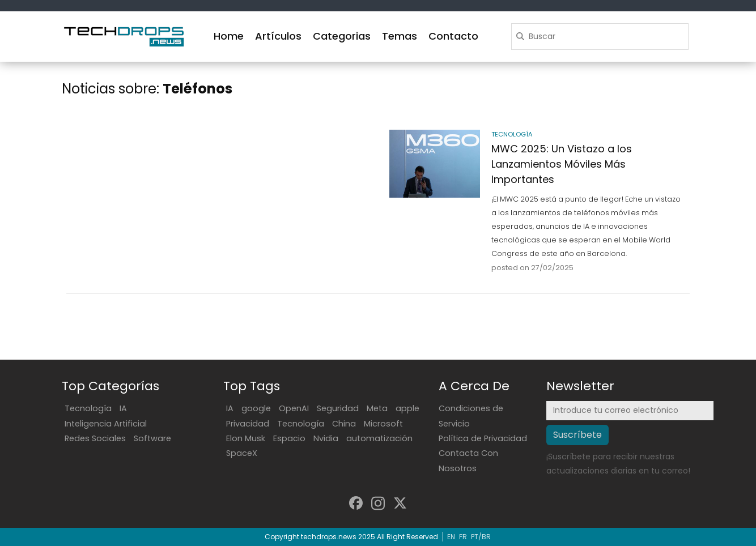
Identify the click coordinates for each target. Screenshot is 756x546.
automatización (379, 438)
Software (152, 438)
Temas (400, 36)
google (256, 408)
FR (463, 537)
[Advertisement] (219, 172)
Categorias (342, 36)
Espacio (289, 438)
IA (123, 408)
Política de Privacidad (483, 438)
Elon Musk (246, 438)
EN (451, 537)
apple (407, 408)
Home (229, 36)
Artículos (278, 36)
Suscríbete (577, 435)
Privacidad (248, 424)
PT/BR (481, 537)
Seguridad (338, 408)
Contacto (453, 36)
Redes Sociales (95, 438)
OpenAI (294, 408)
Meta (377, 408)
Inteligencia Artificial (106, 424)
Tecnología (88, 408)
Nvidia (326, 438)
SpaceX (242, 453)
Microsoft (383, 424)
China (344, 424)
